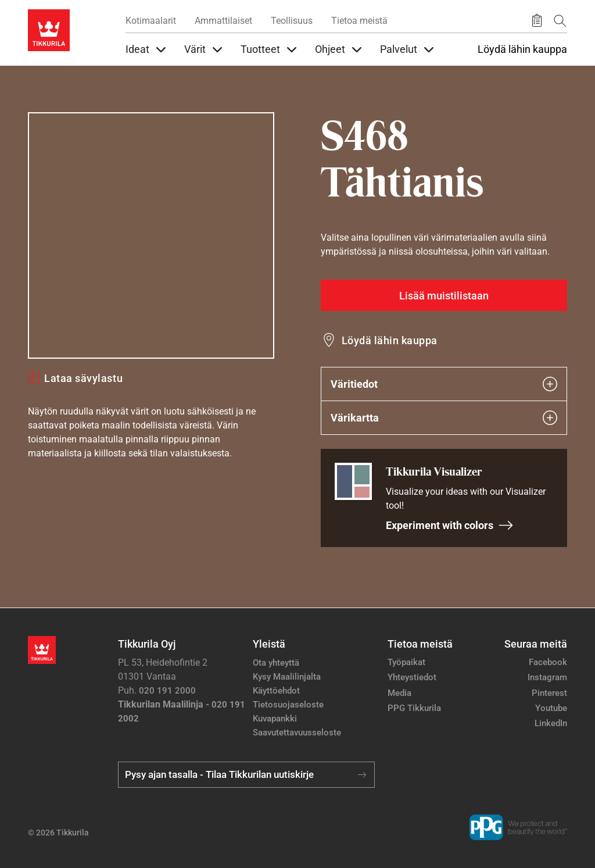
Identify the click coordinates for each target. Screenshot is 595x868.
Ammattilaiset (223, 21)
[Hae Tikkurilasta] (560, 21)
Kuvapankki (275, 719)
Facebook (548, 662)
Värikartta (444, 418)
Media (399, 693)
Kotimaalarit (151, 21)
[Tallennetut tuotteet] (537, 21)
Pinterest (549, 693)
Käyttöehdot (276, 691)
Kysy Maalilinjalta (287, 677)
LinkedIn (551, 723)
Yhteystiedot (412, 677)
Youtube (551, 708)
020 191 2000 (167, 691)
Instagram (547, 677)
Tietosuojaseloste (288, 705)
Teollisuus (292, 21)
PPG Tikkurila (414, 708)
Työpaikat (406, 662)
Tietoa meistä (359, 21)
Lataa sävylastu (83, 378)
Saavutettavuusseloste (297, 733)
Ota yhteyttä (276, 663)
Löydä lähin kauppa (522, 49)
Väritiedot (444, 384)
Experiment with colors (450, 525)
